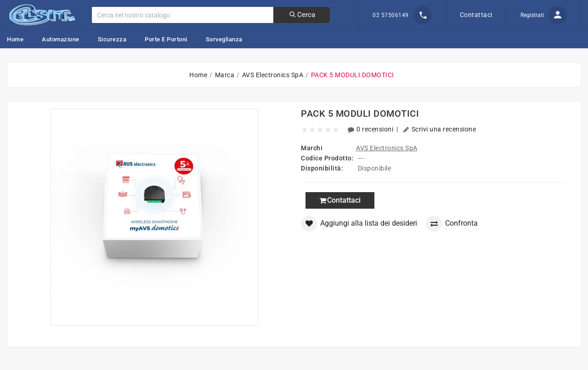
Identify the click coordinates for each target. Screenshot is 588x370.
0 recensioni (371, 129)
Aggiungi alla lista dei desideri (359, 224)
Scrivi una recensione (439, 129)
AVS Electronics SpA (387, 148)
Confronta (452, 224)
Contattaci (476, 15)
